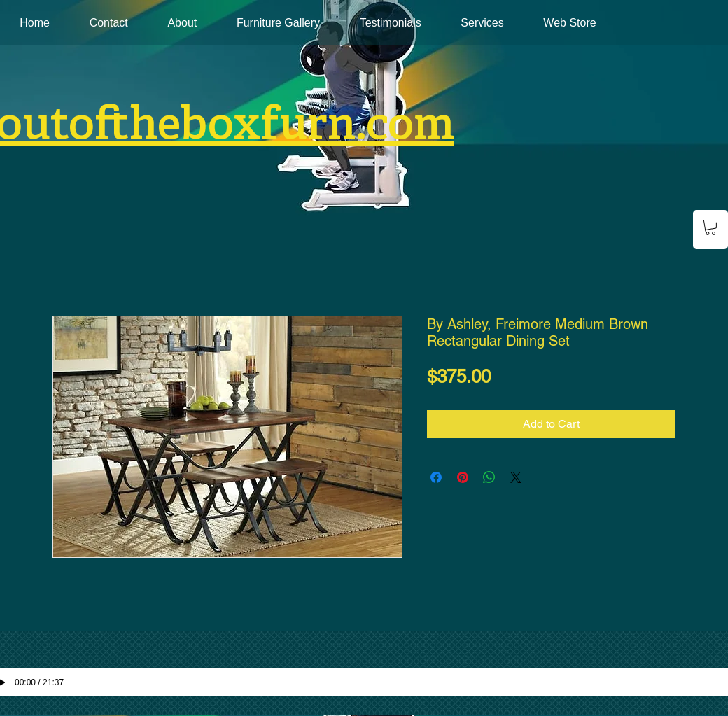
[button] (710, 227)
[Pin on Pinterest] (463, 477)
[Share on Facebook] (436, 477)
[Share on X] (516, 477)
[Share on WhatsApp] (489, 477)
